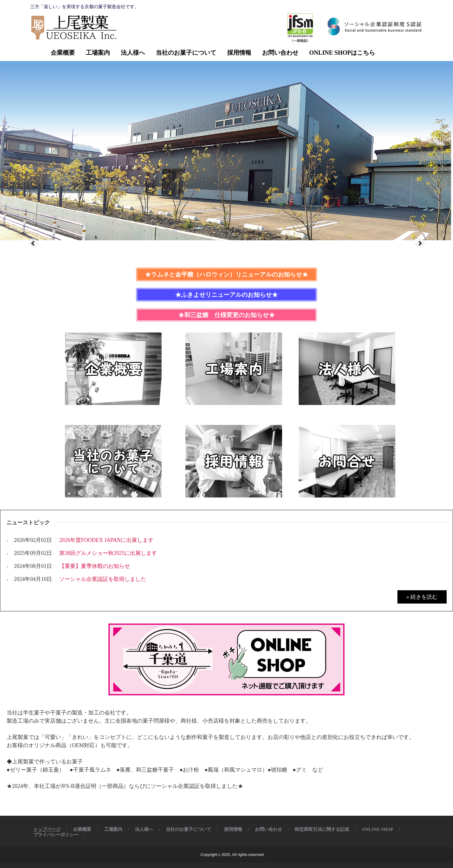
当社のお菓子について (186, 53)
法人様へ (133, 53)
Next (420, 243)
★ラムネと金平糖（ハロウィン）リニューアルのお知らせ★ (226, 274)
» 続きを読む (422, 597)
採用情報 (239, 53)
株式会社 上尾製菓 (73, 27)
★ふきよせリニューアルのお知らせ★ (226, 295)
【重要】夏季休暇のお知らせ (95, 566)
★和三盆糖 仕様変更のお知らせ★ (226, 315)
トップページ (47, 829)
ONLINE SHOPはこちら (342, 53)
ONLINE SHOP (378, 829)
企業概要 (63, 53)
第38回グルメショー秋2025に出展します (108, 553)
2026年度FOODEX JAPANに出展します (106, 540)
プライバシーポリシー (56, 835)
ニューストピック (28, 523)
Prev (33, 243)
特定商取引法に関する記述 (322, 829)
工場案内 (98, 53)
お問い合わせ (280, 53)
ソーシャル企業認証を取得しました (103, 579)
